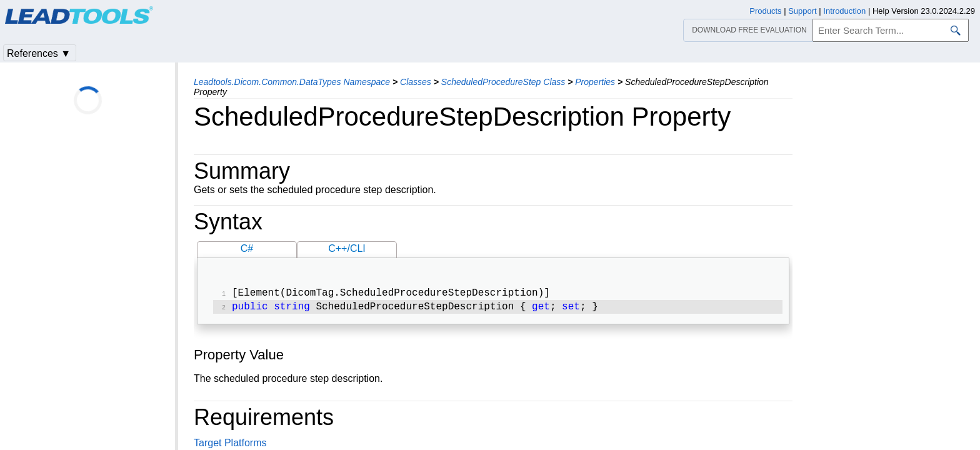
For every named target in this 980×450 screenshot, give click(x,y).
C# (247, 248)
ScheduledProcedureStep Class (503, 82)
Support (802, 11)
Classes (416, 82)
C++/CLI (347, 248)
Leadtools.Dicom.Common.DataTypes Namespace (292, 82)
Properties (595, 82)
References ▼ (39, 53)
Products (765, 11)
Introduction (844, 11)
